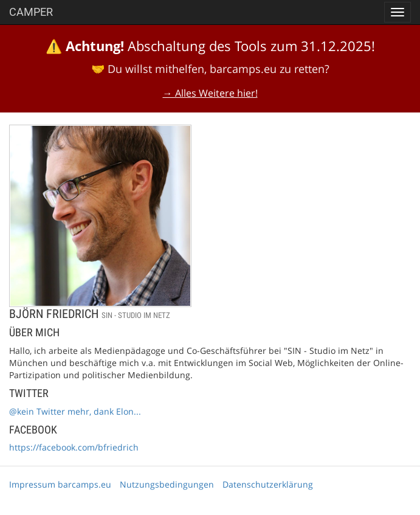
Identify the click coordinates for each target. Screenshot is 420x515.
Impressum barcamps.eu (60, 484)
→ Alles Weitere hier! (210, 93)
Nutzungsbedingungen (167, 484)
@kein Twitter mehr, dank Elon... (75, 411)
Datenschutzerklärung (268, 484)
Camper (31, 12)
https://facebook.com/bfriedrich (74, 447)
